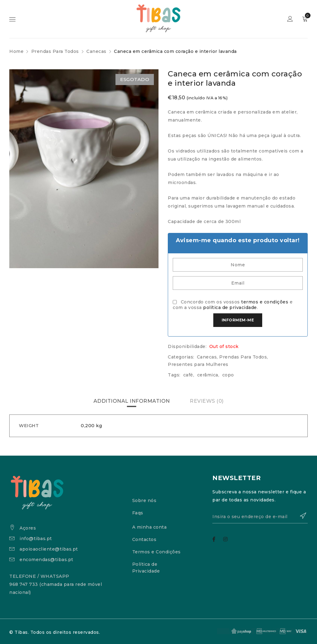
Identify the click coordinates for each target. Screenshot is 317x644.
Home (16, 51)
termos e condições (265, 302)
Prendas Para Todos (55, 51)
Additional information (132, 401)
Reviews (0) (207, 401)
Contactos (144, 539)
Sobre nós (144, 500)
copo (228, 375)
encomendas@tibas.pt (46, 560)
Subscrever (300, 516)
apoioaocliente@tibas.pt (49, 549)
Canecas (96, 51)
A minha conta (150, 527)
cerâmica (208, 375)
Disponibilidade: (187, 346)
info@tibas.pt (36, 539)
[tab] (132, 401)
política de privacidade (230, 307)
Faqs (138, 513)
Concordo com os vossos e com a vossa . (233, 305)
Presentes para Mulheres (198, 364)
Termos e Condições (156, 552)
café (188, 375)
